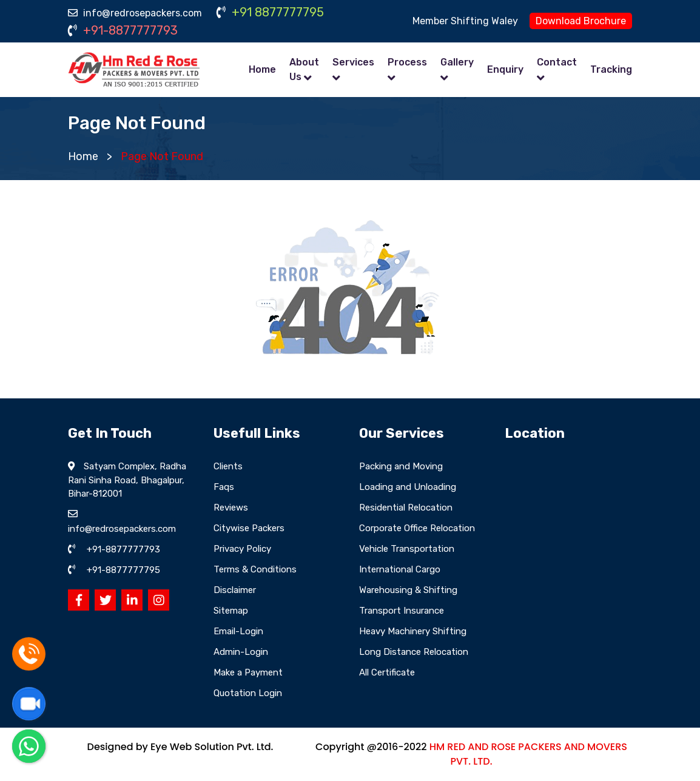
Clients (228, 466)
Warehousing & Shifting (408, 590)
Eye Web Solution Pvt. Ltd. (212, 747)
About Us (304, 69)
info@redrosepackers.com (135, 13)
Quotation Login (248, 693)
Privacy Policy (242, 549)
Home (262, 69)
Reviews (231, 508)
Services (353, 62)
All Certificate (387, 672)
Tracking (611, 69)
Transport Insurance (402, 611)
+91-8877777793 (123, 30)
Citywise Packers (249, 528)
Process (407, 62)
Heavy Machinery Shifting (413, 631)
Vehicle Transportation (407, 549)
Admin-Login (241, 652)
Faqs (224, 487)
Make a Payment (248, 672)
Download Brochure (581, 21)
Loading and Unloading (408, 487)
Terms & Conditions (255, 569)
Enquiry (505, 69)
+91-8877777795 (123, 570)
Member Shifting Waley (465, 21)
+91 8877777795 (270, 12)
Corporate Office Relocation (417, 528)
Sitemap (231, 611)
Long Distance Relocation (414, 652)
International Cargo (400, 569)
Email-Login (238, 631)
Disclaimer (235, 590)
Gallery (457, 62)
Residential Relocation (406, 508)
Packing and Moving (401, 466)
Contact (557, 62)
